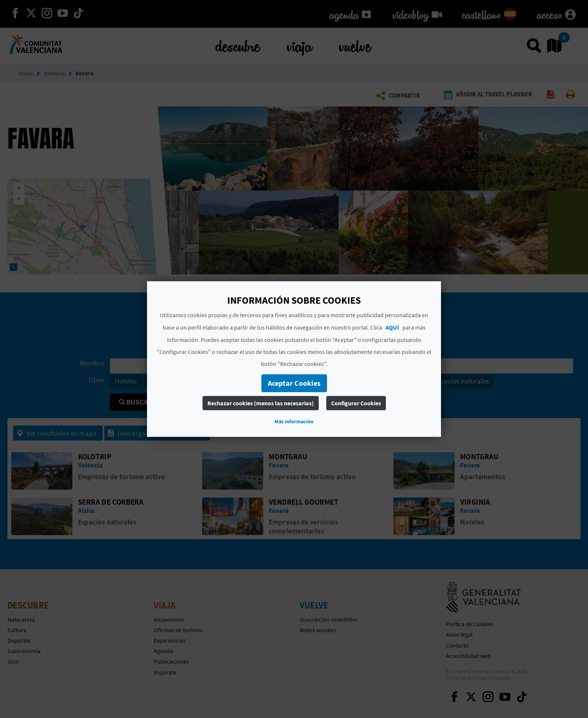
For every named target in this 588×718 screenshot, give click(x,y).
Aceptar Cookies (294, 383)
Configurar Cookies (356, 403)
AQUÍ (392, 327)
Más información (294, 421)
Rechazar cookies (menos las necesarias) (261, 403)
